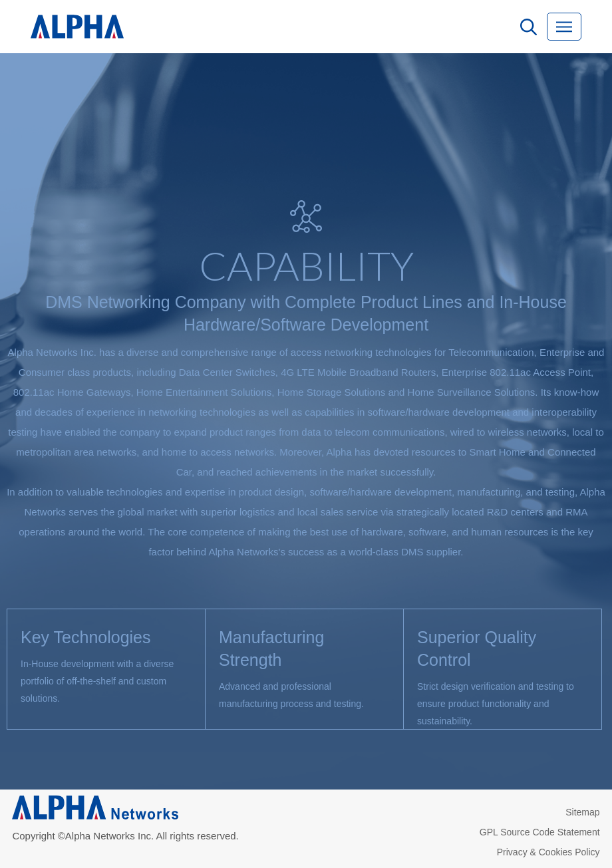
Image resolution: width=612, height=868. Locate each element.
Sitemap (582, 812)
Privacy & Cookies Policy (548, 852)
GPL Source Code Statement (540, 832)
